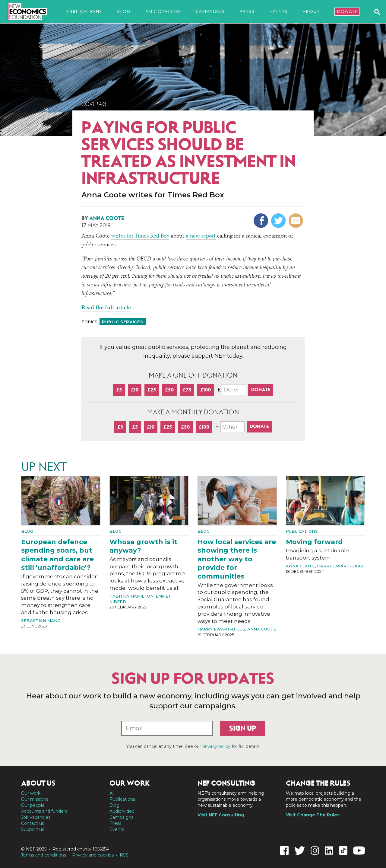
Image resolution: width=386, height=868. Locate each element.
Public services (123, 322)
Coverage (95, 104)
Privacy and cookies (93, 855)
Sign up (243, 728)
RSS (124, 855)
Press (247, 11)
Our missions (35, 799)
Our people (33, 805)
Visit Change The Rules (313, 815)
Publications (84, 11)
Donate (347, 11)
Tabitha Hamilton (131, 596)
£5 (119, 390)
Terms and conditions (44, 855)
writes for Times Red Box (140, 236)
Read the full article (106, 308)
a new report (201, 236)
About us (38, 783)
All (112, 793)
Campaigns (210, 11)
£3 (120, 427)
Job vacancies (36, 817)
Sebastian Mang (41, 621)
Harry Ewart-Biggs (221, 629)
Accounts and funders (44, 811)
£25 (152, 390)
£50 (169, 390)
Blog (124, 11)
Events (278, 11)
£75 (187, 390)
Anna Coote (107, 218)
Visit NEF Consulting (221, 815)
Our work (31, 793)
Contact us (33, 823)
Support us (33, 829)
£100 (206, 390)
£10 (135, 390)
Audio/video (163, 11)
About (311, 11)
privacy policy (216, 746)
